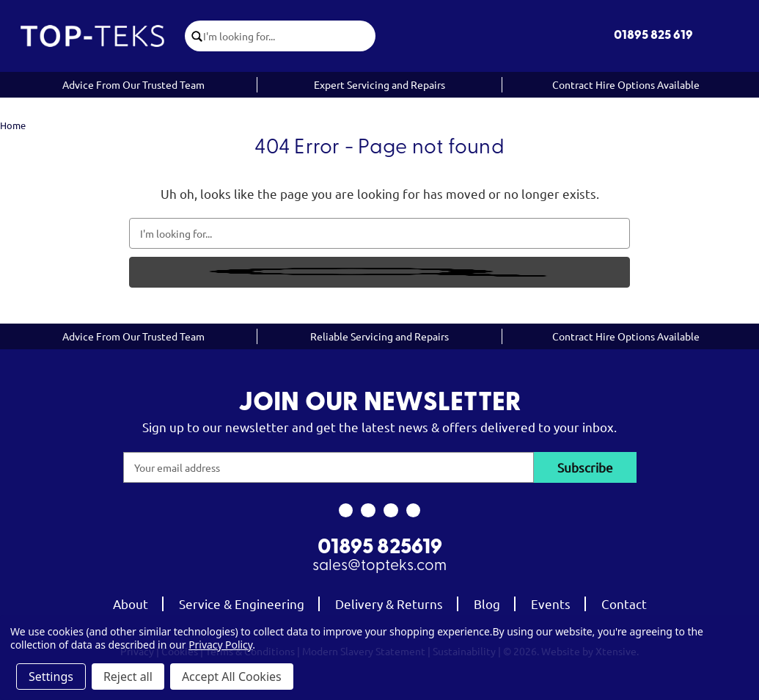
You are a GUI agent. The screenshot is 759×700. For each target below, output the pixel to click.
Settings (51, 677)
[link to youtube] (391, 511)
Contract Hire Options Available (626, 84)
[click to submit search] (194, 36)
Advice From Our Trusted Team (133, 84)
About (131, 604)
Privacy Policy (220, 645)
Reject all (128, 677)
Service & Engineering (242, 604)
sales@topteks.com (379, 566)
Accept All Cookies (232, 677)
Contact (624, 604)
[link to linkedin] (413, 511)
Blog (487, 604)
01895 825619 (380, 548)
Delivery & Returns (389, 604)
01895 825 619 (653, 36)
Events (551, 604)
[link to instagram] (368, 511)
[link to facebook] (346, 511)
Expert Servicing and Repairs (379, 84)
